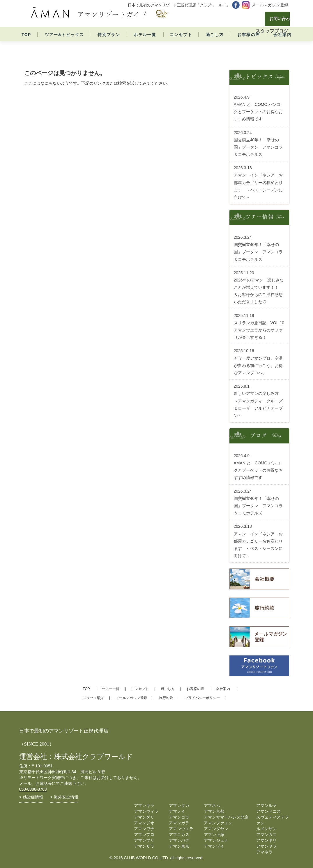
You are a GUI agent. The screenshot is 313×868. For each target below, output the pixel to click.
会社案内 (282, 46)
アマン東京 (179, 846)
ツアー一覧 (111, 689)
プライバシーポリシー (202, 698)
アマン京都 (214, 811)
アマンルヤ (266, 805)
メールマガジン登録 (270, 5)
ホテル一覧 (145, 46)
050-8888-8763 (33, 789)
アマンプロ (144, 835)
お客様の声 (249, 46)
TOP (26, 46)
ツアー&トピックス (64, 46)
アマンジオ (144, 823)
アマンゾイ (214, 846)
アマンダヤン (216, 829)
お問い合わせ (262, 19)
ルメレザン (266, 829)
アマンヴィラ (146, 811)
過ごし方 (215, 46)
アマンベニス (268, 811)
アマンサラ (144, 846)
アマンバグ (179, 840)
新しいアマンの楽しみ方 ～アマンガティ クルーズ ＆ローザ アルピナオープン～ (260, 401)
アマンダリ (144, 817)
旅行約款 (166, 698)
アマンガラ (179, 823)
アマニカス (179, 835)
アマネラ (264, 852)
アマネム (212, 805)
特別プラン (109, 46)
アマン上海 (214, 835)
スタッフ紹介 (93, 698)
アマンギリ (266, 840)
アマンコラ (179, 817)
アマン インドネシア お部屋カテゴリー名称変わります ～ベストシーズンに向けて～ (258, 182)
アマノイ (177, 811)
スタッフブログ (272, 31)
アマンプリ (144, 840)
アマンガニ (266, 835)
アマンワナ (144, 829)
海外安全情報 (66, 797)
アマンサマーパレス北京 (226, 817)
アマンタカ (179, 805)
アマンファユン (218, 823)
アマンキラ (144, 805)
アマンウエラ (181, 829)
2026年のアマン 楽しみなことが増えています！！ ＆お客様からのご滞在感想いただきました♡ (259, 287)
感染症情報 (33, 797)
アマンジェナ (216, 840)
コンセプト (181, 46)
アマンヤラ (266, 846)
